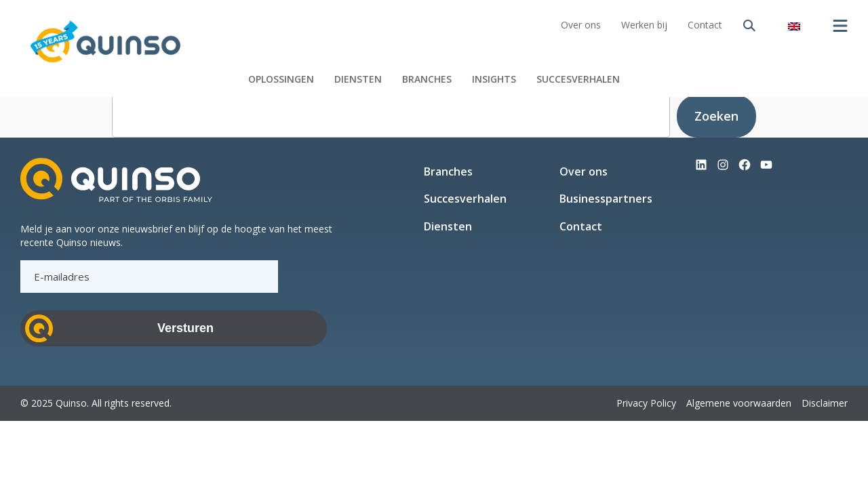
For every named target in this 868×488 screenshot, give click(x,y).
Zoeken (716, 116)
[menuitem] (794, 25)
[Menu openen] (840, 26)
